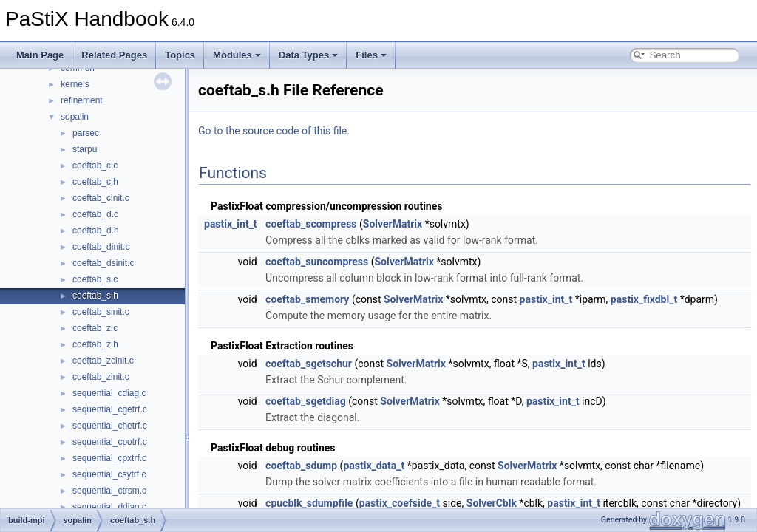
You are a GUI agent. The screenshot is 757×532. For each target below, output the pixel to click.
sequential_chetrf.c (110, 426)
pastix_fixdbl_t (644, 299)
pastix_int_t (231, 224)
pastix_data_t (374, 465)
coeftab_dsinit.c (103, 263)
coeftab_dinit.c (101, 247)
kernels (75, 84)
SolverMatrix (393, 224)
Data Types (308, 55)
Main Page (40, 55)
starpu (85, 149)
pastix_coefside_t (400, 503)
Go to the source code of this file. (274, 131)
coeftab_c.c (95, 166)
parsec (86, 133)
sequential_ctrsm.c (109, 491)
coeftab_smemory (307, 299)
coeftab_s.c (95, 279)
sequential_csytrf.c (109, 474)
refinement (82, 100)
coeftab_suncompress (317, 262)
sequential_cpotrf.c (110, 442)
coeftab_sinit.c (101, 312)
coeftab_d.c (95, 214)
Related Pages (114, 55)
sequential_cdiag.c (109, 393)
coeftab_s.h (95, 296)
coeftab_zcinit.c (103, 361)
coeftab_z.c (95, 328)
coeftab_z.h (95, 344)
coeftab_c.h (95, 182)
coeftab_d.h (96, 231)
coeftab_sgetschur (309, 364)
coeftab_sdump (301, 465)
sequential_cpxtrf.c (109, 458)
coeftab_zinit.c (101, 377)
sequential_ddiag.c (109, 507)
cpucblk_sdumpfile (309, 503)
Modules (237, 55)
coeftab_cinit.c (101, 198)
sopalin (75, 117)
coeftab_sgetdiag (306, 401)
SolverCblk (492, 503)
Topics (180, 55)
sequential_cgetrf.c (110, 409)
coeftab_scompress (311, 224)
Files (371, 55)
